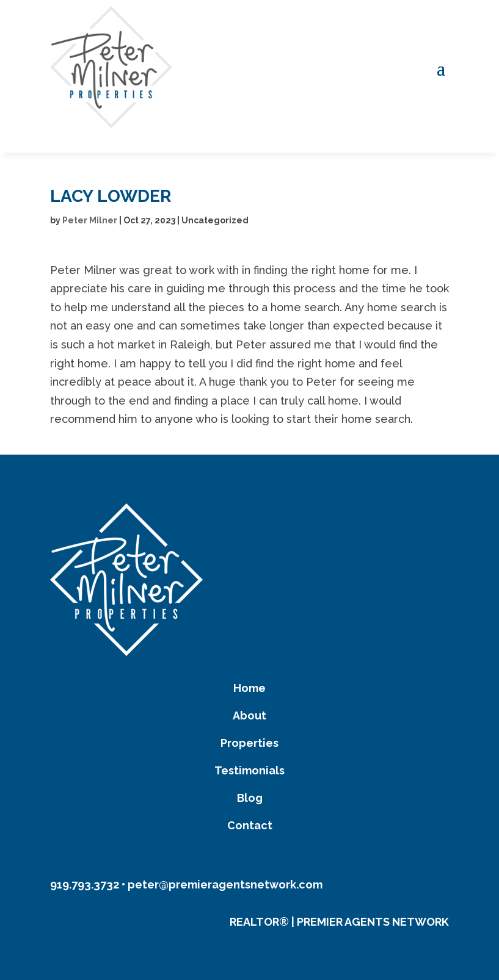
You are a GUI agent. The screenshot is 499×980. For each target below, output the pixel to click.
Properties (250, 743)
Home (250, 688)
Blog (250, 798)
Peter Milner (90, 220)
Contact (250, 825)
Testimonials (250, 770)
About (250, 715)
